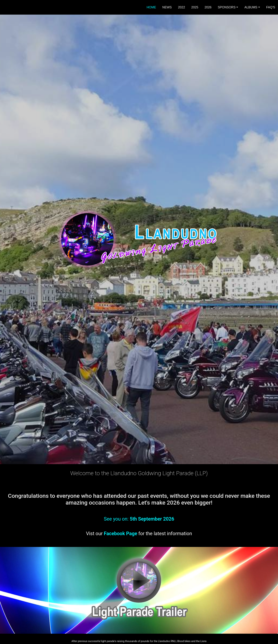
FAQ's (271, 7)
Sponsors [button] (227, 7)
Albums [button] (251, 7)
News (167, 7)
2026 (208, 7)
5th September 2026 (152, 519)
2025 (195, 7)
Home (151, 7)
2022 (181, 7)
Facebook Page (120, 534)
